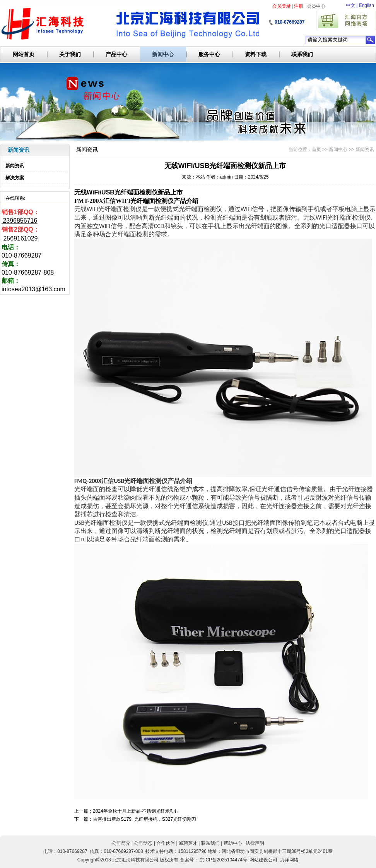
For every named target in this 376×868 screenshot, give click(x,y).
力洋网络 (289, 860)
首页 (316, 150)
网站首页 (24, 54)
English (367, 5)
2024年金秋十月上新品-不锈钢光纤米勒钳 (136, 811)
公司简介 (121, 843)
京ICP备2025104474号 (223, 860)
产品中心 (116, 54)
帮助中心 (233, 843)
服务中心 (209, 54)
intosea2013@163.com (33, 289)
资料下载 (256, 54)
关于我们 (70, 54)
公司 (273, 860)
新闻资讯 (15, 166)
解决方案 (15, 178)
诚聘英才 (188, 843)
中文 (350, 5)
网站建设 (259, 860)
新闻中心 (163, 54)
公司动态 (143, 843)
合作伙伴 (166, 843)
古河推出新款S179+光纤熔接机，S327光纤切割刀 (144, 819)
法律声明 (255, 843)
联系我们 (302, 54)
